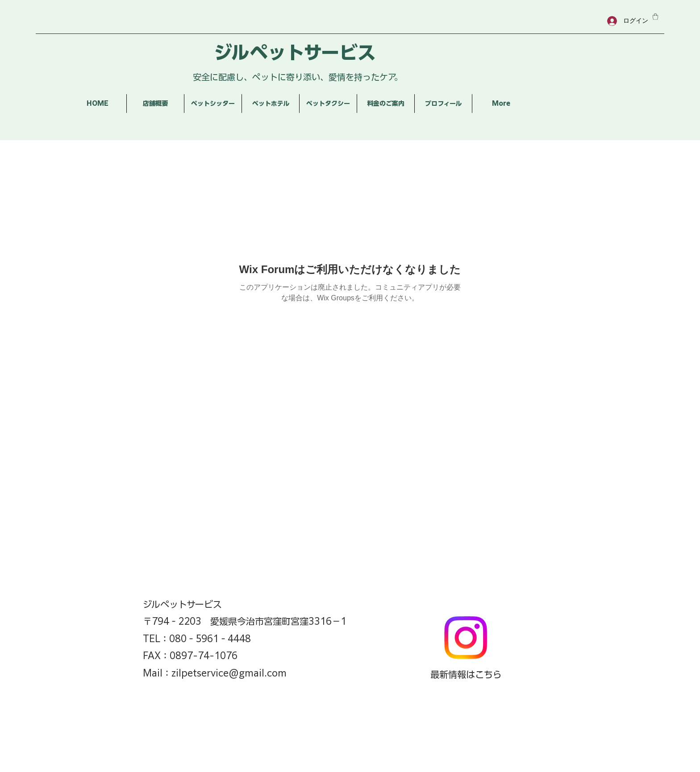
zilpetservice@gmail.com (229, 673)
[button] (655, 17)
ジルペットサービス (295, 52)
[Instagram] (466, 638)
